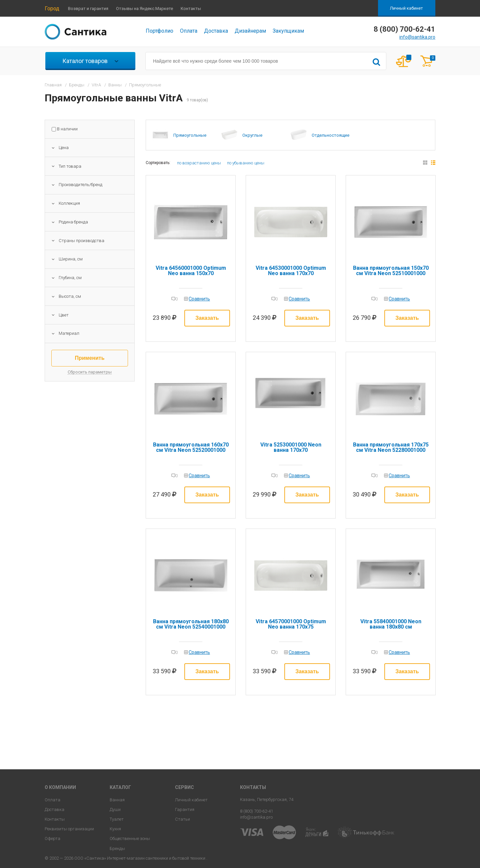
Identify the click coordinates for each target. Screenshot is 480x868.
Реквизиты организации (69, 829)
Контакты (191, 9)
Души (115, 809)
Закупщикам (288, 31)
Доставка (216, 31)
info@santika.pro (417, 37)
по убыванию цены (246, 163)
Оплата (189, 31)
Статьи (182, 819)
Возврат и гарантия (88, 9)
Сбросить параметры (90, 372)
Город (52, 9)
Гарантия (185, 809)
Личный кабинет (406, 8)
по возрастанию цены (199, 163)
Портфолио (159, 31)
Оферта (52, 838)
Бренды (117, 848)
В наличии (67, 129)
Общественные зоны (130, 838)
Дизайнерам (250, 31)
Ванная (117, 800)
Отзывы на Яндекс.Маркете (144, 9)
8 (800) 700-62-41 (256, 811)
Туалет (117, 819)
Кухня (115, 829)
